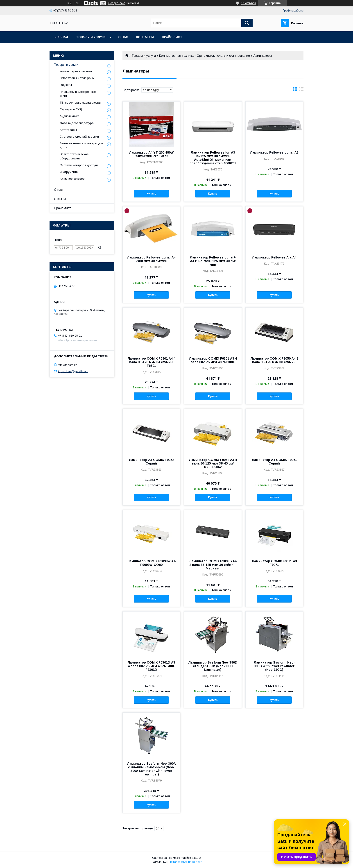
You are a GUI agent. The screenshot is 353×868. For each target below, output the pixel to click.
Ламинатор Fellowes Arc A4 (274, 257)
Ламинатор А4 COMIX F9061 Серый (274, 462)
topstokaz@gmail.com (73, 371)
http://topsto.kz (68, 365)
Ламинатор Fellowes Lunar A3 (274, 152)
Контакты (145, 37)
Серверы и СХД (71, 109)
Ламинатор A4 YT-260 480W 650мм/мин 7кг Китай (151, 154)
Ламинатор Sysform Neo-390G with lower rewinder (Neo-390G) (274, 666)
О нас (123, 37)
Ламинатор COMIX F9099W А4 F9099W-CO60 (151, 563)
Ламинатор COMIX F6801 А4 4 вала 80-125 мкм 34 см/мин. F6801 (151, 362)
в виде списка (301, 90)
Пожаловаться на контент (185, 862)
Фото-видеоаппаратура (77, 123)
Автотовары (68, 130)
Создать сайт (117, 3)
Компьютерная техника (176, 56)
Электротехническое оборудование (74, 156)
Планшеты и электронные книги (78, 94)
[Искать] (247, 23)
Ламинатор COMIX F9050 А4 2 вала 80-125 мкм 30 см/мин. (274, 360)
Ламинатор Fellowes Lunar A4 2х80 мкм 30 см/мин (151, 259)
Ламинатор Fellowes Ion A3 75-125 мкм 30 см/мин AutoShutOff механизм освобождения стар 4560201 (213, 158)
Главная (61, 37)
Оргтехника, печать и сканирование (223, 56)
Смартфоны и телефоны (77, 78)
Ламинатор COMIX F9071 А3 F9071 (274, 563)
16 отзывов (249, 3)
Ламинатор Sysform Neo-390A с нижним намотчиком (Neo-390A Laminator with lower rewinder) (151, 769)
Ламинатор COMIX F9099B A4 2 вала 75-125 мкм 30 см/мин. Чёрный (213, 565)
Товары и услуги (91, 37)
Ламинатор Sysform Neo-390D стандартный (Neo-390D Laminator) (213, 666)
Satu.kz (196, 858)
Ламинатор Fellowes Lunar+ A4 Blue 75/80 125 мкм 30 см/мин (213, 261)
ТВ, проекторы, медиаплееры (80, 103)
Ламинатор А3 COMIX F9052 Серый (151, 462)
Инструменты (69, 172)
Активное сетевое (72, 179)
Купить (151, 194)
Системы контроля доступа (79, 165)
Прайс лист (172, 37)
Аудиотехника (70, 116)
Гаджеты (66, 85)
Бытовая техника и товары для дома (82, 145)
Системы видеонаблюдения (79, 137)
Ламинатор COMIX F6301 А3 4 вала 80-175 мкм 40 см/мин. (213, 360)
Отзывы (60, 199)
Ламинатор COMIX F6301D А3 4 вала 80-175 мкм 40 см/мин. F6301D (151, 666)
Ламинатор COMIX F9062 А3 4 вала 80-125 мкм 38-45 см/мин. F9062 (213, 463)
